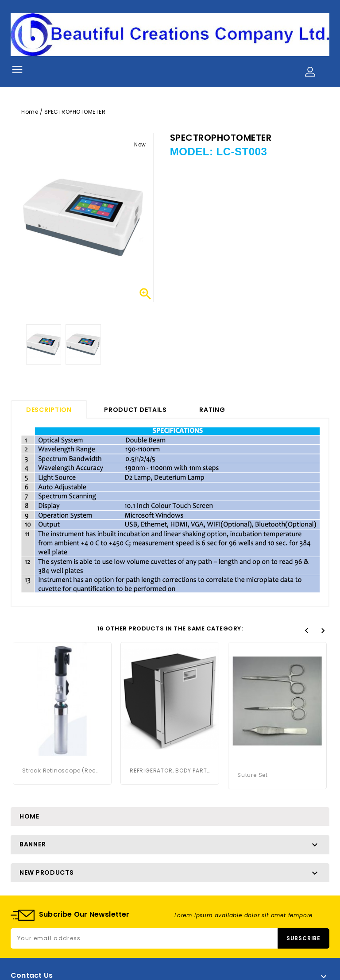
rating (212, 410)
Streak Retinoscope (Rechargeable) (62, 771)
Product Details (135, 410)
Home (29, 816)
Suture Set (253, 775)
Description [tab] (49, 410)
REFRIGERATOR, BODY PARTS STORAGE (170, 771)
